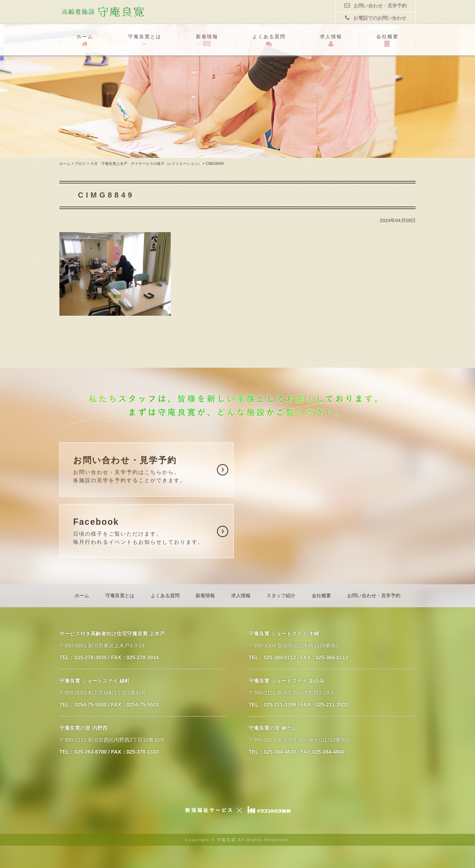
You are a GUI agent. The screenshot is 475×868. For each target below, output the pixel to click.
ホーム (85, 40)
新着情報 (207, 40)
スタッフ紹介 (281, 596)
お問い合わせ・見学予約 (376, 6)
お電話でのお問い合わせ (376, 18)
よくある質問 (269, 40)
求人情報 (331, 40)
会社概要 (387, 40)
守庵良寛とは (145, 40)
